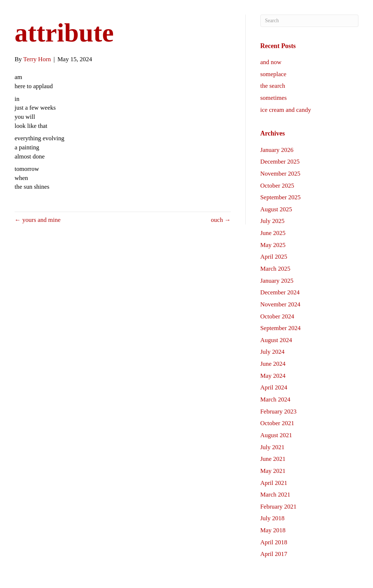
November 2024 (280, 304)
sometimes (274, 98)
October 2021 (277, 423)
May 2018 (273, 530)
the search (273, 86)
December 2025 (280, 162)
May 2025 (273, 245)
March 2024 (275, 399)
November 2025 (280, 174)
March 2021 (275, 495)
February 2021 (279, 507)
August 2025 (276, 209)
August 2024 (276, 340)
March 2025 (275, 269)
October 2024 (277, 316)
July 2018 (273, 518)
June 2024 (273, 364)
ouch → (221, 220)
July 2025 (273, 221)
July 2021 (273, 447)
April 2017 (274, 554)
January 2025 (277, 281)
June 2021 (273, 459)
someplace (273, 74)
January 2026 (277, 150)
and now (271, 62)
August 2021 (276, 435)
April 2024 (274, 387)
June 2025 (273, 233)
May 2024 (273, 376)
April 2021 (274, 483)
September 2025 (281, 197)
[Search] (309, 21)
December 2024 (280, 292)
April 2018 (274, 542)
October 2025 (277, 186)
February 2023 (279, 411)
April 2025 (274, 257)
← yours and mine (38, 220)
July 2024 (273, 352)
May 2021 (273, 471)
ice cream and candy (286, 110)
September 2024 (281, 328)
